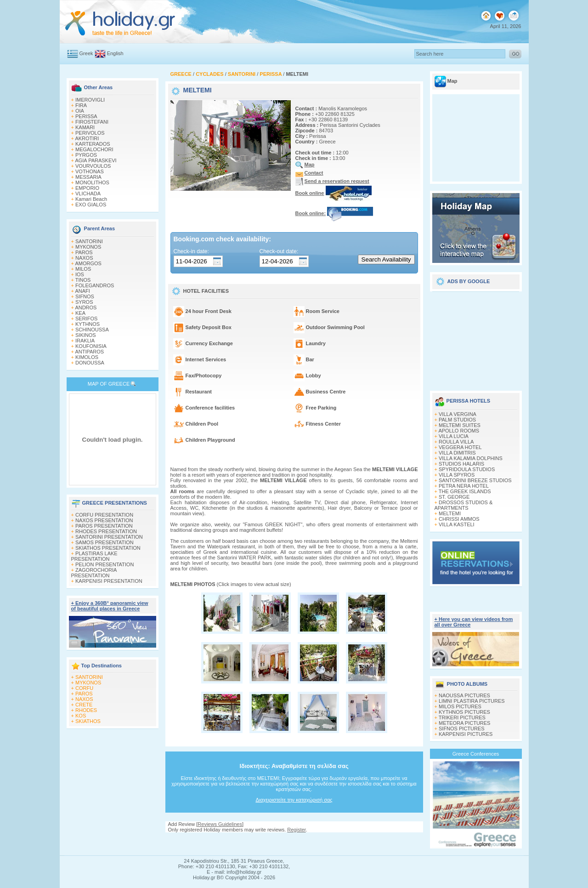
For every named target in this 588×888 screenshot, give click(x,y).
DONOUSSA (90, 363)
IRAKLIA (85, 341)
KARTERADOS (93, 144)
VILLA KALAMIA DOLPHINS (471, 458)
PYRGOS (86, 155)
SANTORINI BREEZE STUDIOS (475, 480)
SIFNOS (85, 296)
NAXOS (84, 258)
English (115, 53)
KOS (81, 716)
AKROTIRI (87, 138)
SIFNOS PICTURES (462, 729)
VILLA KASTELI (457, 524)
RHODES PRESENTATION (106, 531)
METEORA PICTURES (464, 723)
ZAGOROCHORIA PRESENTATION (94, 573)
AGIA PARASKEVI (96, 160)
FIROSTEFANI (92, 122)
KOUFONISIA (91, 346)
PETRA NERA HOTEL (464, 486)
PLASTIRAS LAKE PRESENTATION (94, 556)
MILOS (83, 269)
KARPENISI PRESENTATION (109, 581)
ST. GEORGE (454, 497)
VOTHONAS (90, 171)
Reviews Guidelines (220, 824)
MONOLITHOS (92, 182)
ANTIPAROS (89, 352)
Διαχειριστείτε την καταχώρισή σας (294, 800)
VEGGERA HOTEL (460, 447)
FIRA (81, 105)
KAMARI (85, 127)
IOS (80, 274)
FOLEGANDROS (95, 285)
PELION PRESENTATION (105, 564)
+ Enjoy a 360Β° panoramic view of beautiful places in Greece (110, 606)
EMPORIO (87, 188)
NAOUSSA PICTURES (464, 695)
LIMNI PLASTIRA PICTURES (472, 701)
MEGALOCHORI (94, 149)
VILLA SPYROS (457, 475)
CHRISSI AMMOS (459, 519)
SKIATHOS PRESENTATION (108, 548)
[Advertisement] (476, 338)
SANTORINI (89, 241)
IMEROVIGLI (90, 100)
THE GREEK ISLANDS (465, 491)
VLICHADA (88, 194)
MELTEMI (450, 513)
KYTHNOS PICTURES (464, 712)
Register (296, 830)
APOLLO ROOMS (459, 431)
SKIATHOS (88, 721)
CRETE (84, 705)
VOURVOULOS (93, 166)
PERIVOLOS (90, 133)
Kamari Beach (91, 199)
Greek (86, 53)
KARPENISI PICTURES (466, 734)
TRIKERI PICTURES (462, 717)
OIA (80, 111)
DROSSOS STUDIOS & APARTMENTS (464, 505)
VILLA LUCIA (454, 436)
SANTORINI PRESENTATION (109, 537)
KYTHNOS (88, 324)
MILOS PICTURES (460, 706)
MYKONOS (88, 247)
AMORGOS (88, 263)
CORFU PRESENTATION (104, 515)
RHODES (86, 710)
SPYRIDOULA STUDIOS (467, 469)
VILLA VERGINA (458, 414)
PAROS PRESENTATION (104, 526)
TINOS (83, 280)
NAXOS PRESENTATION (104, 520)
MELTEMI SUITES (460, 425)
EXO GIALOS (91, 205)
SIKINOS (86, 335)
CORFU (84, 688)
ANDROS (86, 307)
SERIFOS (86, 319)
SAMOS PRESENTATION (105, 542)
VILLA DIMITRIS (457, 453)
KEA (80, 313)
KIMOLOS (87, 357)
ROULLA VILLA (456, 442)
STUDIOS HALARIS (461, 464)
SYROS (84, 302)
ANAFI (82, 291)
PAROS (84, 252)
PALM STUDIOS (457, 420)
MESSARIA (88, 177)
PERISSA (86, 116)
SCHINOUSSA (92, 330)
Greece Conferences (476, 754)
